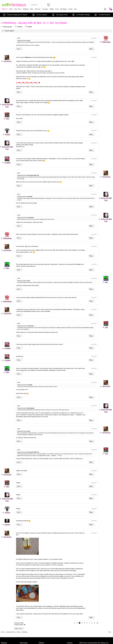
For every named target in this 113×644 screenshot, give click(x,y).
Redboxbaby (106, 42)
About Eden (24, 643)
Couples (45, 9)
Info (75, 9)
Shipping (4, 643)
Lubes (70, 9)
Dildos (52, 9)
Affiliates (41, 643)
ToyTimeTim (7, 61)
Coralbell (7, 163)
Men (32, 9)
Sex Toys (18, 9)
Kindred (7, 135)
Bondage (63, 9)
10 (97, 623)
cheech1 (7, 525)
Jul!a (7, 119)
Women (38, 9)
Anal (57, 9)
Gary (7, 268)
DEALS (5, 9)
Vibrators (26, 9)
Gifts (11, 9)
